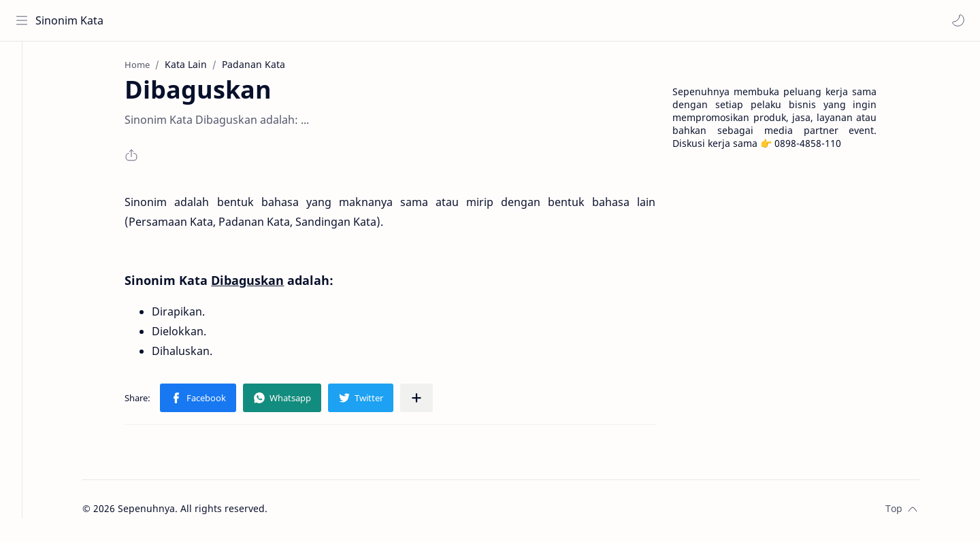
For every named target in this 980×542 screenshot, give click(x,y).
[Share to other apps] (431, 402)
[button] (956, 20)
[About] (24, 96)
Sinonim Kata (71, 20)
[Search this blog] (282, 20)
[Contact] (24, 123)
